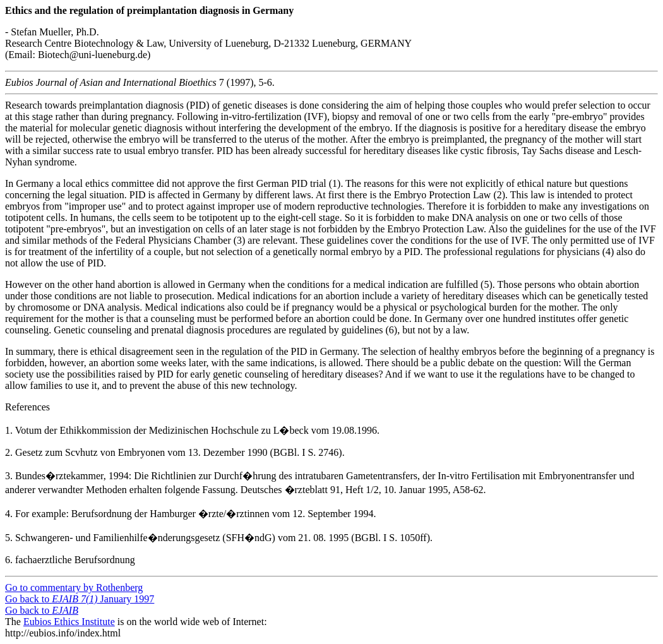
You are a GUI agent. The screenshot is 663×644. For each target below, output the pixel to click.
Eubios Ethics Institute (69, 622)
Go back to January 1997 (80, 599)
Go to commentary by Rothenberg (74, 587)
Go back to (42, 610)
